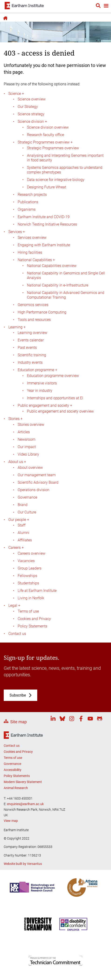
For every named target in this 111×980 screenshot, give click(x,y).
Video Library (28, 454)
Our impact (27, 447)
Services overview (32, 238)
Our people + (19, 520)
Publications (28, 202)
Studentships (28, 583)
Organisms (27, 209)
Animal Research (16, 788)
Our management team (37, 475)
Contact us (17, 634)
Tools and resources (34, 320)
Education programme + (37, 370)
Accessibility (13, 770)
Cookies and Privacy (34, 619)
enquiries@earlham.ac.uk (25, 804)
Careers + (16, 548)
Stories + (15, 419)
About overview (30, 468)
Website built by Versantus (23, 864)
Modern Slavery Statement (23, 782)
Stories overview (31, 425)
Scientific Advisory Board (38, 482)
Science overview (32, 99)
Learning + (17, 327)
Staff (22, 525)
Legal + (14, 605)
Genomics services (33, 305)
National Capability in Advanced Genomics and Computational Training (66, 295)
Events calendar (31, 340)
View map (11, 821)
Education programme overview (53, 376)
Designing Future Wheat (47, 187)
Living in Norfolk (31, 598)
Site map (18, 722)
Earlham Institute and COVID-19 (44, 217)
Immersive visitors (42, 383)
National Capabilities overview (52, 266)
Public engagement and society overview (60, 411)
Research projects (32, 195)
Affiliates (25, 540)
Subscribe (18, 695)
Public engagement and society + (45, 405)
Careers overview (32, 553)
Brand (23, 505)
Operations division (34, 490)
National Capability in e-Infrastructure (58, 285)
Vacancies (26, 561)
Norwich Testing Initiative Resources (47, 224)
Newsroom (27, 439)
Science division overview (48, 127)
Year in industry (40, 391)
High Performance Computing (42, 312)
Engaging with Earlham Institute (44, 245)
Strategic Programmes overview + (45, 142)
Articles (24, 432)
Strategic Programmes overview (53, 148)
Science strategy (31, 114)
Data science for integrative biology (56, 180)
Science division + (32, 122)
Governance (27, 497)
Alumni (24, 533)
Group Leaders (30, 568)
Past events (27, 348)
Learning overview (32, 333)
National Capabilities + (36, 260)
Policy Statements (32, 626)
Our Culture (27, 512)
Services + (17, 232)
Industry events (30, 362)
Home (5, 18)
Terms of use (28, 611)
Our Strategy (28, 107)
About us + (17, 462)
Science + (16, 94)
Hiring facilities (30, 252)
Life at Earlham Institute (37, 591)
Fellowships (27, 576)
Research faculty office (45, 135)
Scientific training (32, 355)
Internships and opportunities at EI (55, 398)
